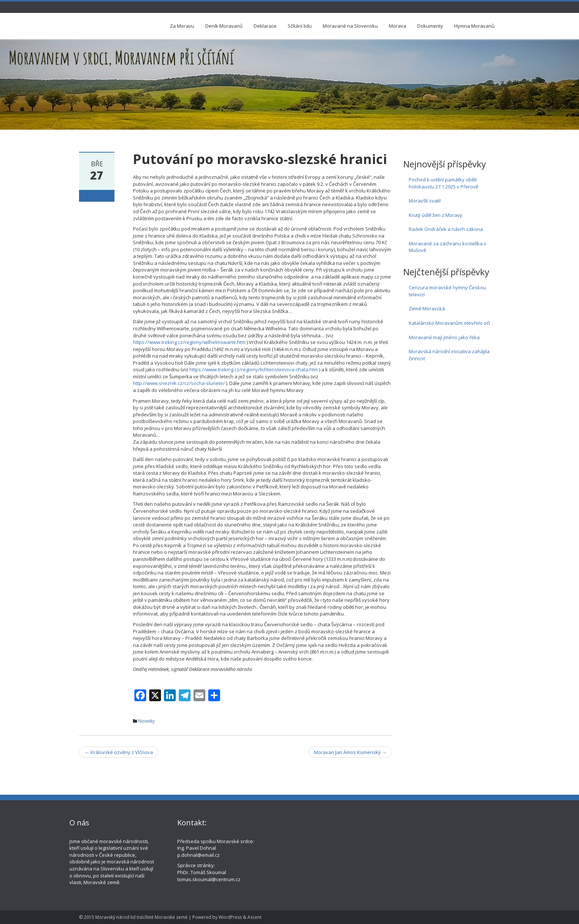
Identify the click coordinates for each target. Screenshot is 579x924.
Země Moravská (427, 308)
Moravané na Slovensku (350, 26)
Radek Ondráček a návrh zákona (446, 229)
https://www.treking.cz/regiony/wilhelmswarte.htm (189, 342)
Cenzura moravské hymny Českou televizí (447, 291)
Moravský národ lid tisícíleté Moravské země (141, 917)
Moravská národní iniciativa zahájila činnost (449, 355)
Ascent (254, 917)
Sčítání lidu (300, 26)
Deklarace (265, 26)
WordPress (230, 917)
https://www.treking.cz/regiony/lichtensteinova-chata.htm (254, 369)
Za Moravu (182, 26)
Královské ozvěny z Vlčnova (119, 752)
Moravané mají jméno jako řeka (444, 337)
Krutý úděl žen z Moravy (436, 215)
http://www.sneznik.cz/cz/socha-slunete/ (179, 383)
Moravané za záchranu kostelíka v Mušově (448, 247)
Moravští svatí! (425, 201)
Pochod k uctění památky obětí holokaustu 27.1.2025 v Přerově (443, 183)
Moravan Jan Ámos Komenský (350, 752)
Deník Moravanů (224, 26)
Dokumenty (430, 26)
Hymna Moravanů (474, 26)
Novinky (146, 721)
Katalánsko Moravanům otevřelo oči (449, 323)
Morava (398, 26)
